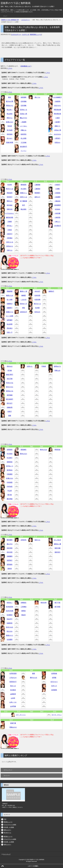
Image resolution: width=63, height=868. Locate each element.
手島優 (44, 366)
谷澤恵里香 (13, 673)
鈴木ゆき (37, 312)
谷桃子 (10, 411)
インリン (24, 151)
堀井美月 (57, 552)
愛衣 (10, 97)
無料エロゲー (7, 830)
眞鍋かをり (10, 635)
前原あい (10, 603)
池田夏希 (24, 97)
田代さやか (10, 387)
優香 (34, 673)
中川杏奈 (10, 454)
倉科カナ (37, 197)
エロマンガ (26, 34)
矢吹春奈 (13, 690)
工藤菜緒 (37, 185)
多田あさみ (10, 391)
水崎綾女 (24, 603)
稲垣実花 (24, 134)
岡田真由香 (57, 110)
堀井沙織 (57, 548)
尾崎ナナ (57, 126)
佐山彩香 (10, 324)
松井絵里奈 (10, 607)
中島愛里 (10, 474)
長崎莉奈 (10, 462)
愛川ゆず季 (10, 101)
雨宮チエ (10, 118)
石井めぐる (24, 110)
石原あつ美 (24, 114)
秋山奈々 (10, 110)
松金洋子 (10, 619)
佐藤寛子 (10, 308)
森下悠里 (57, 607)
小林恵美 (57, 217)
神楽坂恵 (10, 193)
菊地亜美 (24, 185)
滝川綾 (10, 370)
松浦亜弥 (10, 615)
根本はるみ (44, 450)
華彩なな (10, 201)
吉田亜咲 (54, 690)
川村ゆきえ (10, 246)
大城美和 (57, 101)
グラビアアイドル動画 (10, 825)
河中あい (10, 226)
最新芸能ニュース (36, 34)
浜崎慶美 (10, 556)
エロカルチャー (16, 34)
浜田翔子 (10, 560)
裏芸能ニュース (8, 822)
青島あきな (10, 105)
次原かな (30, 366)
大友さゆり (57, 105)
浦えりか (37, 97)
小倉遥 (57, 118)
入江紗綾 (24, 142)
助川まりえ (37, 304)
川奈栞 (10, 230)
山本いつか (13, 702)
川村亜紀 (10, 238)
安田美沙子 (13, 682)
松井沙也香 (10, 611)
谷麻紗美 (10, 407)
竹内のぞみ (10, 383)
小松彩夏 (57, 213)
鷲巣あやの (13, 727)
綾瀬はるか (10, 122)
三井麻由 (24, 607)
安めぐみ (13, 686)
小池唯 (57, 189)
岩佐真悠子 (24, 147)
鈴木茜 (37, 308)
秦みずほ (10, 544)
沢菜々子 (10, 332)
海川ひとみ (10, 189)
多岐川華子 (10, 375)
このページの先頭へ (33, 866)
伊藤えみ (24, 130)
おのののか (57, 134)
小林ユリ (57, 222)
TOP (5, 819)
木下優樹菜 (24, 201)
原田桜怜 (10, 564)
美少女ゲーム (7, 833)
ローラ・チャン (57, 715)
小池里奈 (57, 193)
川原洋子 (10, 234)
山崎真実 (13, 694)
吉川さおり (54, 682)
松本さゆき (10, 627)
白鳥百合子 (24, 312)
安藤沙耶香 (10, 142)
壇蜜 (10, 416)
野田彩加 (57, 450)
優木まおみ (34, 678)
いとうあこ (24, 126)
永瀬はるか (10, 478)
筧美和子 (10, 197)
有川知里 (10, 130)
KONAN (57, 209)
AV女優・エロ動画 (9, 827)
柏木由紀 (10, 205)
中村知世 (10, 486)
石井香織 (24, 101)
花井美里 (10, 548)
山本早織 (13, 706)
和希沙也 (10, 209)
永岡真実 (10, 450)
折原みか (57, 142)
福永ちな (37, 540)
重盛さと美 (24, 291)
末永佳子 (37, 291)
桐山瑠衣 (24, 209)
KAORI (10, 185)
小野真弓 (57, 138)
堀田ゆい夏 (57, 544)
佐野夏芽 (10, 320)
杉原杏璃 (37, 300)
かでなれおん (10, 213)
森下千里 (57, 603)
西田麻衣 (24, 450)
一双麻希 (24, 122)
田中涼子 (10, 403)
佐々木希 (10, 300)
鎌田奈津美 (10, 217)
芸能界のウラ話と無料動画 (16, 3)
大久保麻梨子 (57, 97)
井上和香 (24, 138)
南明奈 (24, 611)
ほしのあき (57, 540)
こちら (10, 68)
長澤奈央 (10, 470)
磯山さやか (24, 118)
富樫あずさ (57, 366)
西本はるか (24, 454)
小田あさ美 (57, 130)
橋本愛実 (10, 540)
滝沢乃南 (10, 379)
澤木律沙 (10, 328)
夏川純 (10, 495)
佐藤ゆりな (10, 312)
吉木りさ (54, 686)
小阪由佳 (57, 201)
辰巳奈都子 (10, 399)
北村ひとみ (24, 197)
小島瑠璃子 (57, 205)
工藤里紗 (37, 189)
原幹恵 (10, 569)
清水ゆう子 (24, 304)
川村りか (10, 250)
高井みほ (10, 366)
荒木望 (10, 126)
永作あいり (10, 466)
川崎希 (10, 222)
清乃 (24, 205)
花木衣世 (10, 552)
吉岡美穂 (54, 673)
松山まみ (10, 631)
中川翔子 (10, 458)
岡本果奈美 (57, 114)
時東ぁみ (57, 370)
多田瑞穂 (10, 395)
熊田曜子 (37, 193)
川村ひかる (10, 242)
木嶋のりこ (24, 193)
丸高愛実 (10, 639)
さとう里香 (10, 316)
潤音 (24, 308)
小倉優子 (57, 122)
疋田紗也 (24, 540)
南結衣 (24, 615)
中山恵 (10, 491)
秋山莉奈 (10, 114)
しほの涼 (24, 300)
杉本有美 (37, 295)
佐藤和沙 (10, 304)
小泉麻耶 (57, 197)
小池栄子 (57, 185)
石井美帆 (24, 105)
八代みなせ (13, 678)
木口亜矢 (24, 189)
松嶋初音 (10, 623)
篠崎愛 (24, 295)
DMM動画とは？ (26, 66)
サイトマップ (7, 854)
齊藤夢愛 (10, 291)
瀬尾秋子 (51, 291)
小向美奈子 (57, 226)
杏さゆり (10, 138)
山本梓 (13, 698)
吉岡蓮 (54, 678)
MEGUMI (44, 603)
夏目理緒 (10, 499)
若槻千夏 (13, 723)
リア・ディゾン (21, 715)
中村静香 (10, 482)
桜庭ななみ (10, 295)
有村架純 (10, 134)
